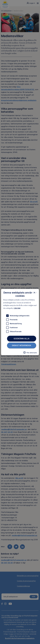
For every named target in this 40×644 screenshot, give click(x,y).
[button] (30, 353)
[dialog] (20, 322)
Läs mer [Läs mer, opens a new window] (17, 308)
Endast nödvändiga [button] (22, 345)
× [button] (34, 293)
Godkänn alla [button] (22, 339)
